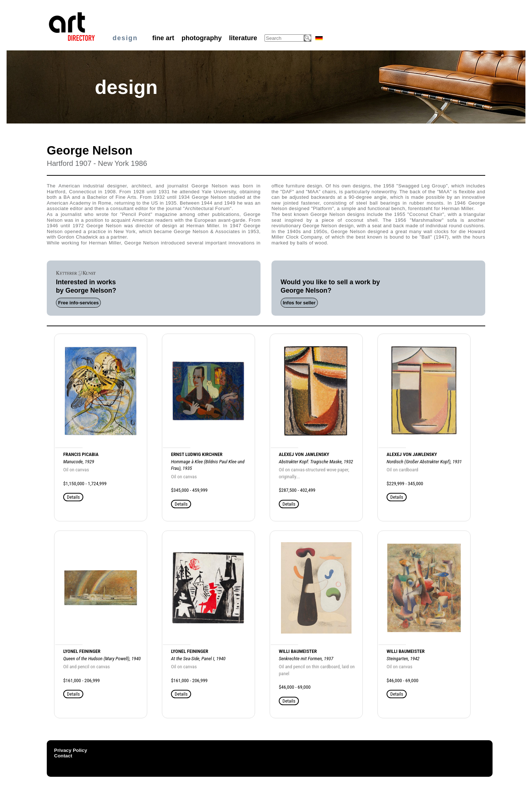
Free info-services (78, 303)
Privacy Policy (71, 750)
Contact (63, 756)
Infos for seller (299, 303)
